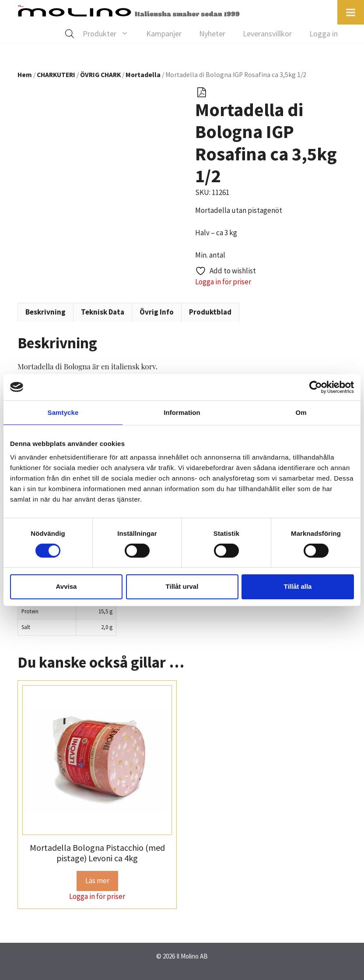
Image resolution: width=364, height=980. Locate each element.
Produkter (110, 34)
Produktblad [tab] (210, 312)
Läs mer (97, 881)
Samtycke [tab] (63, 412)
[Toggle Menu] (351, 12)
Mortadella (143, 75)
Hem (25, 75)
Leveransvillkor (267, 34)
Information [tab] (182, 412)
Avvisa (66, 586)
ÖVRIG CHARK (100, 75)
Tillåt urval (182, 586)
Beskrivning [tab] (45, 312)
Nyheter (212, 34)
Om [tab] (301, 412)
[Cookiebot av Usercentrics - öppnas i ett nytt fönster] (316, 387)
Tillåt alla (298, 586)
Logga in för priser (223, 282)
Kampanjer (164, 34)
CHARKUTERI (56, 75)
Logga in (324, 34)
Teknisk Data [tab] (103, 312)
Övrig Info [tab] (157, 312)
